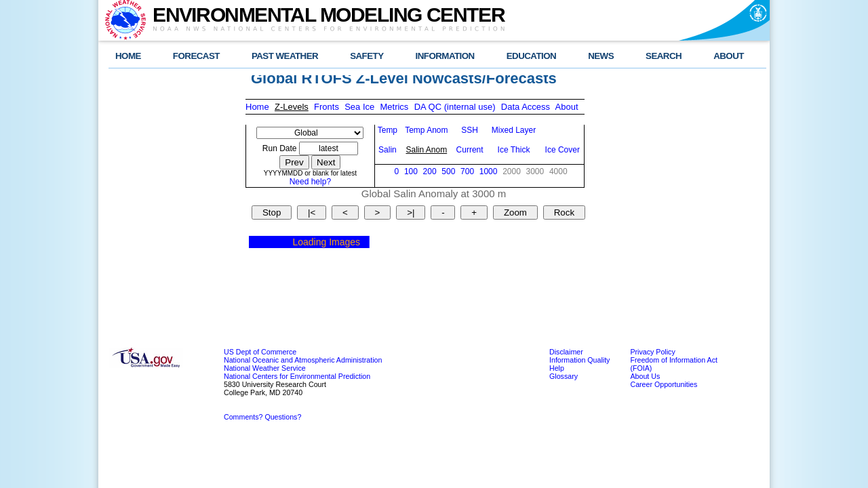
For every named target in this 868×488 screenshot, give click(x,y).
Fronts (327, 107)
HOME (128, 56)
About (567, 107)
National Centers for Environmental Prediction (297, 376)
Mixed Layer (514, 130)
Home (257, 107)
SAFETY (367, 56)
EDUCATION (531, 56)
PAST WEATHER (285, 56)
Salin (388, 150)
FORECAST (196, 56)
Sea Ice (359, 107)
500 (448, 171)
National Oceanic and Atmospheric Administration (303, 360)
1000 (489, 171)
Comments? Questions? (262, 417)
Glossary (564, 376)
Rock (564, 212)
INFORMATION (445, 56)
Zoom (515, 212)
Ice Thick (514, 150)
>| (411, 212)
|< (312, 212)
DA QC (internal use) (455, 107)
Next (326, 162)
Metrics (394, 107)
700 (467, 171)
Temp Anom (426, 130)
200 (430, 171)
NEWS (601, 56)
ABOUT (729, 56)
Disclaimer (566, 352)
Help (557, 368)
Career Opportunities (664, 384)
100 (411, 171)
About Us (645, 376)
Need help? (310, 182)
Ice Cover (563, 150)
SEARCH (664, 56)
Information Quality (579, 360)
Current (470, 150)
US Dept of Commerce (260, 352)
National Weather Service (265, 368)
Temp (388, 130)
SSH (470, 130)
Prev (294, 162)
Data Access (526, 107)
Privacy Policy (652, 352)
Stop (272, 212)
